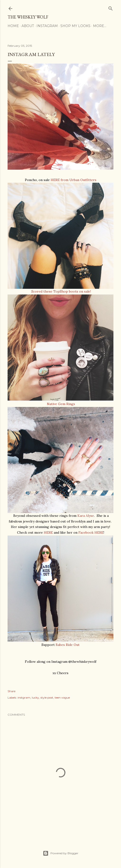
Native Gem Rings (60, 404)
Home (13, 26)
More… (100, 26)
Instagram (47, 26)
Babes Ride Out (68, 645)
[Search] (111, 7)
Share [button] (11, 691)
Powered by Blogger (61, 853)
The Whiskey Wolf (28, 17)
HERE (48, 532)
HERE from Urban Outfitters (74, 180)
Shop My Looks (75, 26)
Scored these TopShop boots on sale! (61, 291)
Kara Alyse (85, 516)
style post (47, 698)
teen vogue (62, 698)
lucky (35, 698)
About (28, 26)
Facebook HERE (91, 532)
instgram (24, 698)
